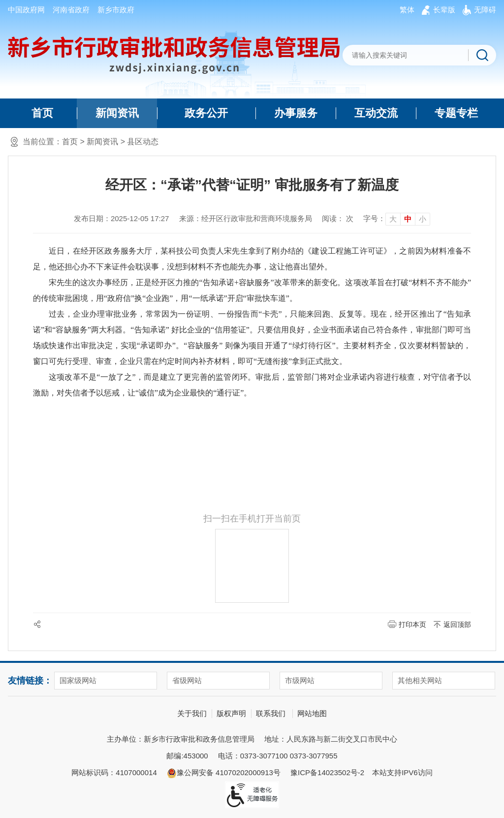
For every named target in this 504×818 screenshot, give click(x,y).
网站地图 (312, 713)
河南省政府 (71, 10)
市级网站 (300, 680)
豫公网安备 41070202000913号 (224, 773)
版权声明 (231, 713)
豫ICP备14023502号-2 (327, 772)
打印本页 (412, 624)
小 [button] (423, 219)
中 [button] (408, 219)
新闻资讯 (117, 113)
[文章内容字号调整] (397, 219)
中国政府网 (26, 10)
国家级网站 (78, 680)
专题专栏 (456, 113)
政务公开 (206, 113)
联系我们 (271, 713)
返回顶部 (457, 624)
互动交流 (376, 113)
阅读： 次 (338, 218)
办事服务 (296, 113)
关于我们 (192, 713)
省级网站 (187, 680)
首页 (42, 113)
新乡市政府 (116, 10)
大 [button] (393, 219)
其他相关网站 (420, 680)
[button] (444, 10)
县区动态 (143, 142)
